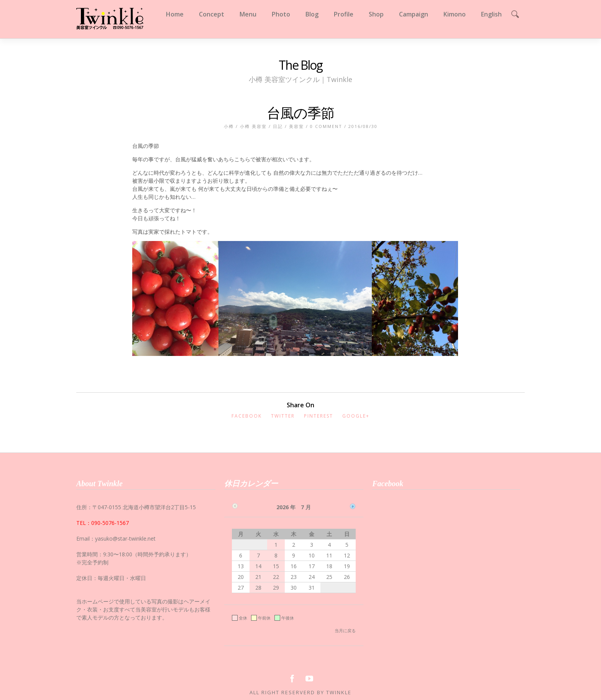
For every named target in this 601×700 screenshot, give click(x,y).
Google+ (356, 416)
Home (175, 14)
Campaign (414, 14)
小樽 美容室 (253, 126)
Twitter (283, 416)
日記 (278, 126)
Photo (281, 14)
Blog (312, 14)
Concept (212, 14)
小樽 (229, 126)
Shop (376, 14)
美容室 (296, 126)
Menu (248, 14)
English (491, 14)
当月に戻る (345, 630)
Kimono (455, 14)
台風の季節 (300, 113)
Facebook (247, 416)
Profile (344, 14)
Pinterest (319, 416)
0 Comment (326, 126)
